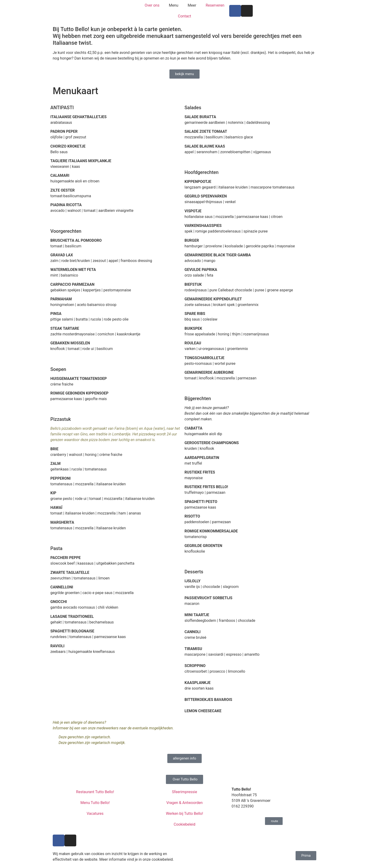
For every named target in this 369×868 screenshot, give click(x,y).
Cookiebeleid (184, 824)
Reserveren (215, 5)
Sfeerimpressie (185, 792)
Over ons (152, 5)
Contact (184, 16)
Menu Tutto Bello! (95, 803)
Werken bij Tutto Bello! (184, 814)
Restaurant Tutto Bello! (95, 792)
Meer (192, 5)
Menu (173, 5)
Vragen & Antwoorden (184, 803)
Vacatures (95, 814)
